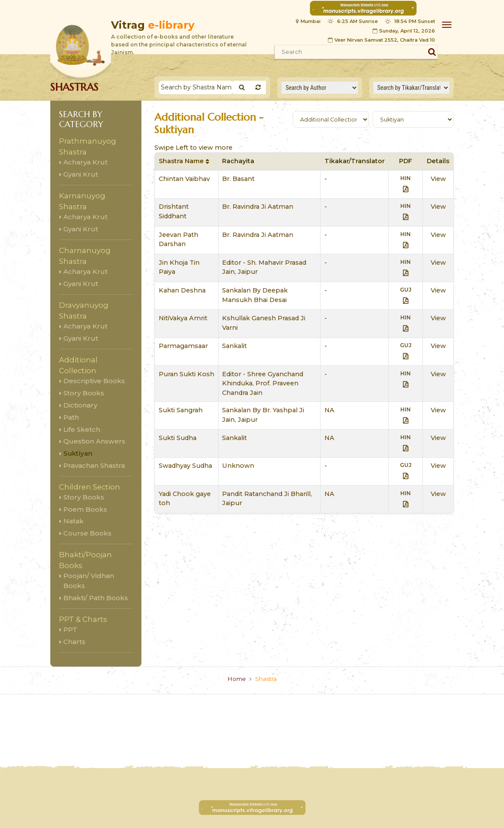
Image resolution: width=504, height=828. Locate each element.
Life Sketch (82, 429)
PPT (70, 629)
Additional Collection (78, 365)
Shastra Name (184, 161)
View (438, 179)
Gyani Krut (81, 174)
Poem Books (85, 509)
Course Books (87, 533)
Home (237, 679)
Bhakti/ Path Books (96, 598)
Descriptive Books (94, 381)
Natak (74, 521)
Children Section (90, 487)
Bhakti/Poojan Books (85, 560)
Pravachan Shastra (94, 465)
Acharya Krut (85, 162)
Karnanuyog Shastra (82, 201)
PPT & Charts (83, 619)
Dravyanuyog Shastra (84, 310)
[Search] (196, 87)
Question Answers (94, 441)
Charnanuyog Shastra (85, 256)
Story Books (84, 393)
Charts (74, 642)
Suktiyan (78, 453)
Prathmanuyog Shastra (88, 146)
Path (71, 417)
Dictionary (80, 405)
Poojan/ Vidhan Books (89, 581)
